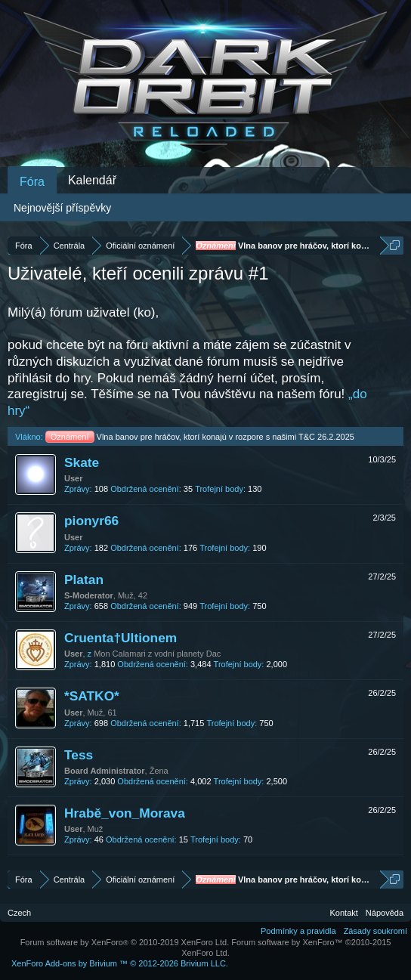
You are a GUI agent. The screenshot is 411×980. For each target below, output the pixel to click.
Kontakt (344, 913)
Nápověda (385, 913)
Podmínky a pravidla (298, 931)
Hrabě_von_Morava (125, 813)
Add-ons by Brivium (120, 963)
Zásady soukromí (375, 931)
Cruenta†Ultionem (121, 638)
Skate (82, 462)
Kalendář (92, 180)
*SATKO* (92, 696)
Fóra (32, 182)
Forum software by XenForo (125, 942)
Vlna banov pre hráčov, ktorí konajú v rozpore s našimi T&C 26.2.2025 (200, 437)
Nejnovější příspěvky (62, 208)
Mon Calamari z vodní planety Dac (157, 654)
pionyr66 (91, 521)
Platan (84, 580)
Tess (79, 755)
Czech (19, 913)
